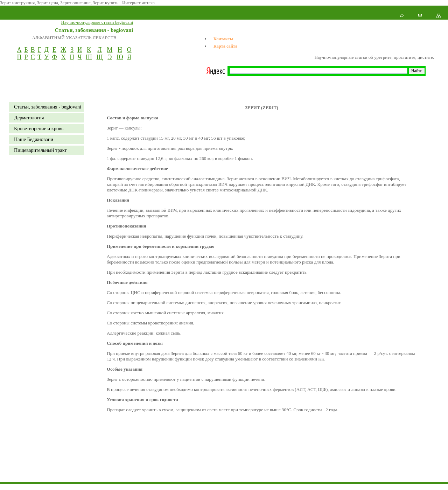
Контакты (223, 39)
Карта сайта (225, 46)
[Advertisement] (127, 474)
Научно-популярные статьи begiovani (97, 22)
